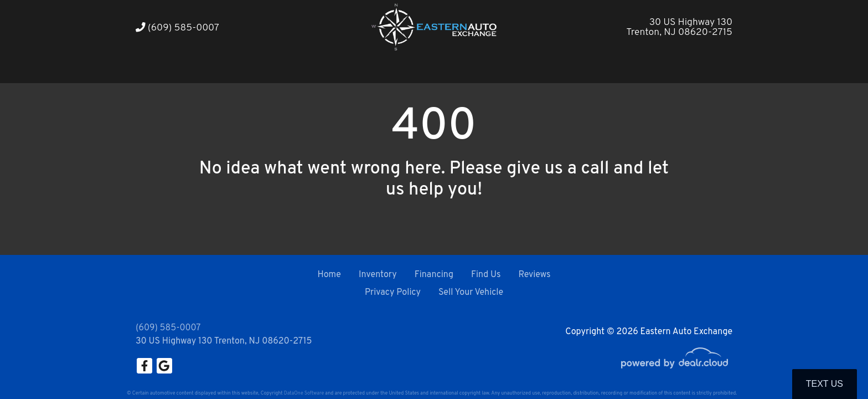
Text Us (825, 384)
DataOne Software (304, 393)
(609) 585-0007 (177, 28)
